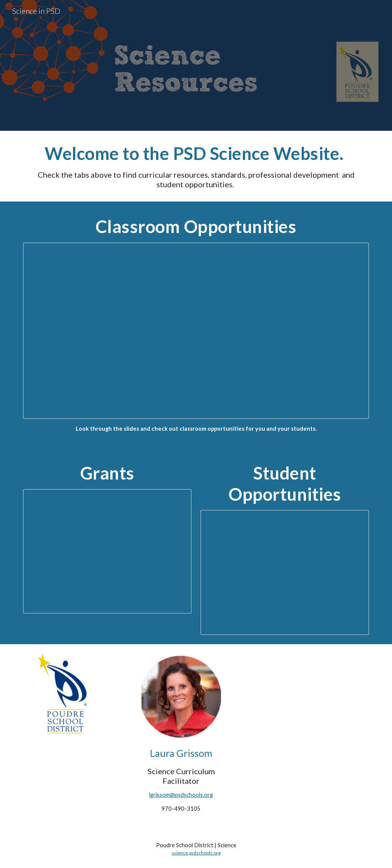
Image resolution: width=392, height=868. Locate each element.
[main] (196, 166)
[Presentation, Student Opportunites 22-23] (285, 572)
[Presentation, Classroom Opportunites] (196, 331)
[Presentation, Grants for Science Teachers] (107, 551)
